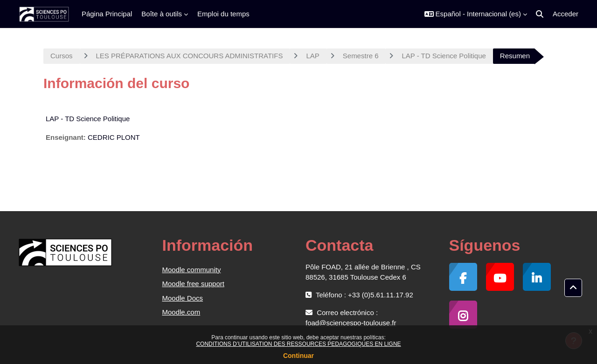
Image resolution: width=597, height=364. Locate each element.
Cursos (62, 56)
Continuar (298, 356)
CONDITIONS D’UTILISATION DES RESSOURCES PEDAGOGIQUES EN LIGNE (298, 344)
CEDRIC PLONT (114, 137)
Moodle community (192, 270)
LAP (312, 56)
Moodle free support (193, 284)
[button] (476, 14)
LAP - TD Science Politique (444, 56)
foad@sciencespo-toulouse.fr (351, 323)
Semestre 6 (361, 56)
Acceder (566, 14)
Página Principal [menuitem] (107, 14)
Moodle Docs (183, 298)
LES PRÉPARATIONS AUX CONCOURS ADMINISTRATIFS (190, 56)
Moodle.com (181, 312)
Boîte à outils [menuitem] (162, 14)
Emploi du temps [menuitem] (223, 14)
